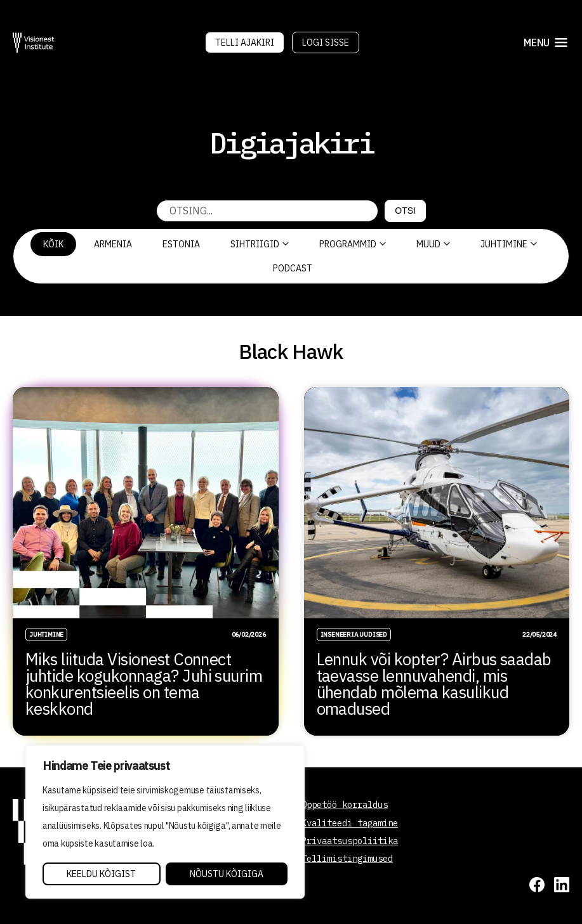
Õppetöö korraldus (345, 805)
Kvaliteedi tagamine (350, 823)
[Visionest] (34, 43)
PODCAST (293, 268)
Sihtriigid (260, 244)
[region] (165, 822)
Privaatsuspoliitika (350, 841)
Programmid (353, 244)
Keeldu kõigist (101, 874)
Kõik (53, 244)
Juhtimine (509, 244)
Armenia (113, 244)
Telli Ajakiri (245, 42)
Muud (433, 244)
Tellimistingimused (347, 859)
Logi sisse (326, 42)
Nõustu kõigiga (227, 874)
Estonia (181, 244)
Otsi (405, 211)
